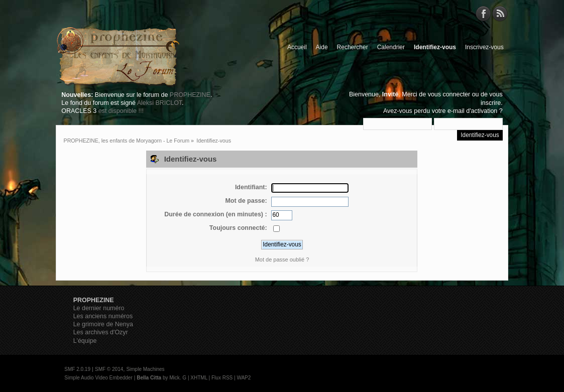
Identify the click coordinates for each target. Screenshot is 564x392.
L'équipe (85, 341)
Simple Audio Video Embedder (98, 378)
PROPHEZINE (190, 95)
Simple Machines (145, 369)
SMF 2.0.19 (77, 369)
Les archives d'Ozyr (101, 332)
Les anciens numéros (103, 316)
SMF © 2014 (109, 369)
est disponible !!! (121, 111)
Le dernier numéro (99, 308)
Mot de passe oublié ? (282, 259)
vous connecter (449, 94)
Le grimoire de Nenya (103, 324)
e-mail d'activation (472, 111)
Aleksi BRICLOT (159, 103)
